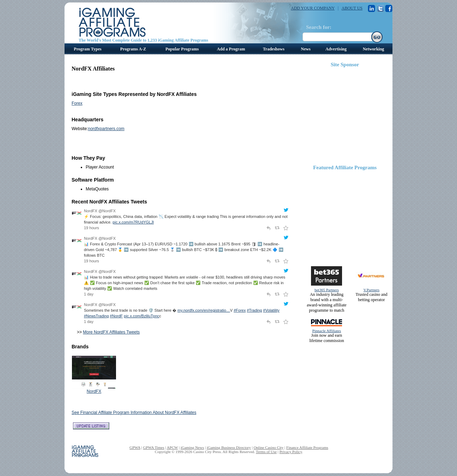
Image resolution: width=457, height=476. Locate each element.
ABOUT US (352, 8)
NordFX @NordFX (100, 211)
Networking (374, 49)
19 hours (92, 228)
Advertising (336, 49)
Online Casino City (269, 447)
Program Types (87, 49)
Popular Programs (182, 49)
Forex (77, 103)
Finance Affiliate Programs (307, 447)
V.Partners (371, 290)
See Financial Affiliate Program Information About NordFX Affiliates (134, 413)
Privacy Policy (291, 452)
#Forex (240, 310)
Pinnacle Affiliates (327, 331)
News (306, 49)
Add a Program (231, 49)
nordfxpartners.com (106, 129)
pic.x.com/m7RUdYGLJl (133, 222)
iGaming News (192, 447)
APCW (172, 447)
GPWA (135, 447)
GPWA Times (154, 447)
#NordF (117, 316)
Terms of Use (266, 452)
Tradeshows (273, 49)
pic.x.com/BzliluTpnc (141, 316)
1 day (89, 294)
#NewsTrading (96, 316)
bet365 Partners (327, 290)
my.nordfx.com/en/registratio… (204, 310)
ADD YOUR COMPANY (313, 8)
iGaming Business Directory (229, 447)
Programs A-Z (133, 49)
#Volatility (271, 310)
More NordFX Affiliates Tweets (111, 332)
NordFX (94, 391)
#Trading (254, 310)
